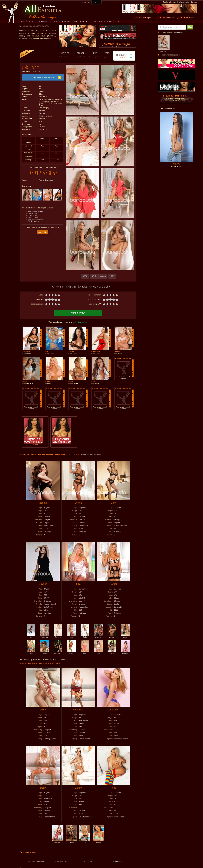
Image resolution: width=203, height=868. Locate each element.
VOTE (104, 55)
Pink (85, 652)
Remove (163, 51)
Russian (42, 112)
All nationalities (96, 454)
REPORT (77, 55)
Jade (85, 636)
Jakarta (44, 652)
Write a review (78, 312)
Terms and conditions (36, 861)
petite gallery (33, 213)
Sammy (58, 636)
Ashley (71, 652)
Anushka (44, 636)
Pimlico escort (33, 219)
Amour (112, 636)
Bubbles (125, 652)
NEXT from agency (99, 276)
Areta (125, 636)
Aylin (98, 652)
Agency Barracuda (46, 178)
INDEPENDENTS (80, 21)
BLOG (117, 21)
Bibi (31, 636)
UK (97, 2)
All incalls (84, 454)
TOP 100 (93, 21)
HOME (23, 21)
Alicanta (98, 636)
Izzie (71, 636)
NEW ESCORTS (45, 21)
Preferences (178, 32)
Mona (31, 652)
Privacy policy (62, 861)
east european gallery (36, 217)
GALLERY (32, 21)
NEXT (91, 55)
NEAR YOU (62, 55)
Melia (112, 652)
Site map (118, 861)
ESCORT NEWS (106, 21)
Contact (89, 861)
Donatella (58, 652)
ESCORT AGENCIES (62, 21)
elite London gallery (35, 209)
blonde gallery (33, 211)
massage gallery (34, 215)
